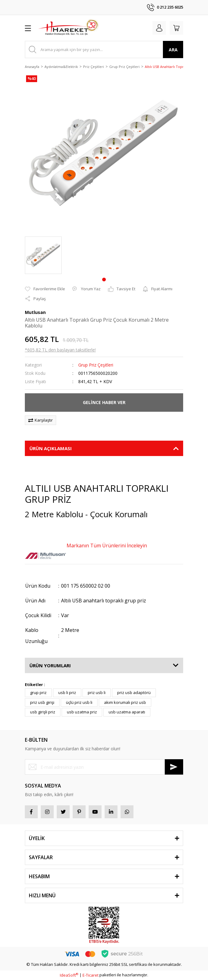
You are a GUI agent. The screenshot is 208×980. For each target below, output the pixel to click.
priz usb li (97, 692)
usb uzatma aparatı (127, 712)
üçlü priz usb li (79, 702)
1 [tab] (104, 280)
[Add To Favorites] (45, 289)
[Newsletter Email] (104, 767)
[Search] (104, 50)
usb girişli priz (43, 712)
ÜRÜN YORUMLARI (50, 665)
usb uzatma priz (82, 712)
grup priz (38, 692)
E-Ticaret (91, 975)
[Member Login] (159, 28)
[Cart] (176, 28)
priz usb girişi (42, 702)
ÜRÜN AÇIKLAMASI (51, 448)
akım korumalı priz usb (125, 702)
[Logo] (68, 28)
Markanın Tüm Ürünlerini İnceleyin (107, 546)
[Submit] (174, 767)
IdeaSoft (69, 975)
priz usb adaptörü (134, 692)
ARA (173, 50)
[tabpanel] (43, 255)
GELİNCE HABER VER (104, 402)
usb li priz (67, 692)
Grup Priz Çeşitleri (96, 365)
